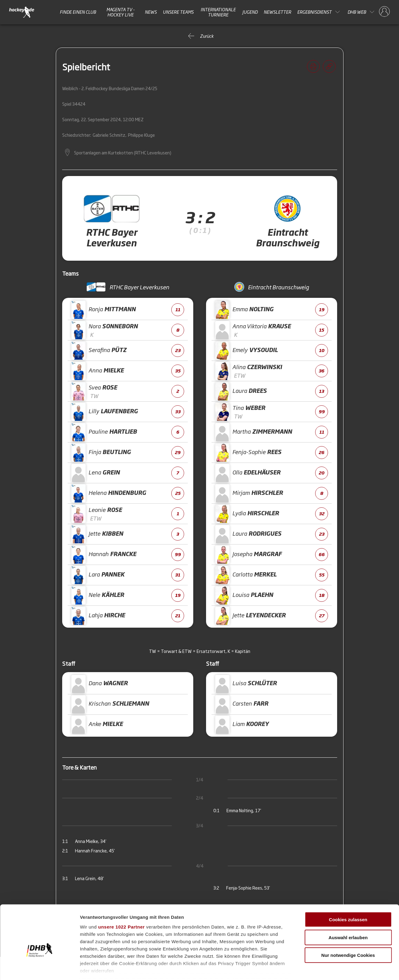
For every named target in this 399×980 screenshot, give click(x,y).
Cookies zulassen (348, 886)
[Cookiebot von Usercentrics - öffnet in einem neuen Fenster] (39, 968)
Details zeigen (324, 968)
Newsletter (277, 12)
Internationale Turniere (218, 12)
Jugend (250, 12)
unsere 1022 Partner (121, 893)
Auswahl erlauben (348, 904)
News (151, 12)
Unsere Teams (178, 12)
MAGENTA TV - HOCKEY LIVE (121, 12)
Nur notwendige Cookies (348, 922)
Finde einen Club (78, 12)
